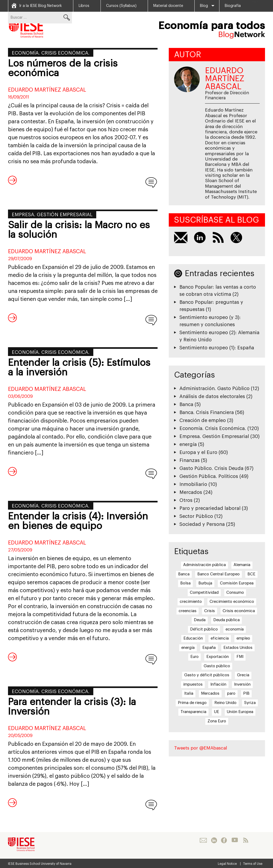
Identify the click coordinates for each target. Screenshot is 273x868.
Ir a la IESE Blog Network (41, 6)
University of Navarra (56, 864)
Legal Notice (227, 864)
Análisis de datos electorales (212, 396)
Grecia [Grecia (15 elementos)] (243, 675)
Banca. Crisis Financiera (207, 412)
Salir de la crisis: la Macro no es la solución (79, 230)
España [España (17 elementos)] (209, 648)
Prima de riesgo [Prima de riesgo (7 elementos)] (192, 703)
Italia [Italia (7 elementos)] (189, 693)
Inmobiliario (193, 484)
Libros (84, 6)
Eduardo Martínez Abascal (47, 90)
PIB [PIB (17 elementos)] (246, 693)
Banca (186, 404)
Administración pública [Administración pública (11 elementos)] (204, 565)
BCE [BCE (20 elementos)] (251, 574)
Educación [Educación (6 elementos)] (193, 638)
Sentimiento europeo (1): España (217, 348)
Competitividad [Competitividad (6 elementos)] (204, 593)
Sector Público (196, 516)
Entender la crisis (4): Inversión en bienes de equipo (78, 521)
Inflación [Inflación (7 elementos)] (218, 684)
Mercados (191, 492)
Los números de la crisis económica (63, 68)
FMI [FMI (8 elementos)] (240, 657)
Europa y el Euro (198, 452)
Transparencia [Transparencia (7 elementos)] (193, 712)
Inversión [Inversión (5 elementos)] (242, 684)
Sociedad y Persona (202, 524)
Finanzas (190, 460)
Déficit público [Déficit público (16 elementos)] (204, 629)
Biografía (233, 6)
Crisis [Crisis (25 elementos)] (210, 611)
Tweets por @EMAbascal (201, 748)
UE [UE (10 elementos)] (217, 712)
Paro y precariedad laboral (210, 508)
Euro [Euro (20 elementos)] (194, 657)
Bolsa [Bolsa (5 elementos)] (185, 583)
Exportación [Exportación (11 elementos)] (218, 657)
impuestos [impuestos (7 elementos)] (193, 684)
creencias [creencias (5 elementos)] (188, 611)
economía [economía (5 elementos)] (235, 629)
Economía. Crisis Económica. (51, 53)
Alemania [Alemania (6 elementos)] (242, 565)
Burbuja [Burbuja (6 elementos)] (205, 583)
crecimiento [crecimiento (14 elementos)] (191, 602)
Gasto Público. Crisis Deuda (211, 468)
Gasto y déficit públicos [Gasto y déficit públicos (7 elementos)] (207, 675)
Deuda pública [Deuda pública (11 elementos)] (226, 620)
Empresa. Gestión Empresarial (52, 215)
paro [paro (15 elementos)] (231, 693)
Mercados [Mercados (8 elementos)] (210, 693)
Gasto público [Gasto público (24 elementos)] (217, 666)
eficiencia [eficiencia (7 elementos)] (220, 638)
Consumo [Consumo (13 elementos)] (235, 593)
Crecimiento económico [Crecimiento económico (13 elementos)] (232, 602)
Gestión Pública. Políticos (209, 476)
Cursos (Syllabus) (121, 6)
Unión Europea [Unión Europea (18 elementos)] (240, 712)
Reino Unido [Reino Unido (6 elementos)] (225, 703)
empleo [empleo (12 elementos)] (243, 638)
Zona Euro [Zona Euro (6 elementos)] (217, 721)
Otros (186, 500)
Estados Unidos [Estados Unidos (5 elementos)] (238, 648)
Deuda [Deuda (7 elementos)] (200, 620)
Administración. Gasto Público (214, 388)
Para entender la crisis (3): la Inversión (72, 707)
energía (188, 444)
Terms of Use (253, 864)
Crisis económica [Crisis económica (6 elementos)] (239, 611)
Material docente (168, 6)
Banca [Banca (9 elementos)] (184, 574)
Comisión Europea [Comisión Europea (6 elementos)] (237, 583)
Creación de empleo (203, 420)
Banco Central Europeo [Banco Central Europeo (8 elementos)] (218, 574)
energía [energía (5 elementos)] (188, 648)
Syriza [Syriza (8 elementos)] (250, 703)
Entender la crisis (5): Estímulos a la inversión (79, 368)
